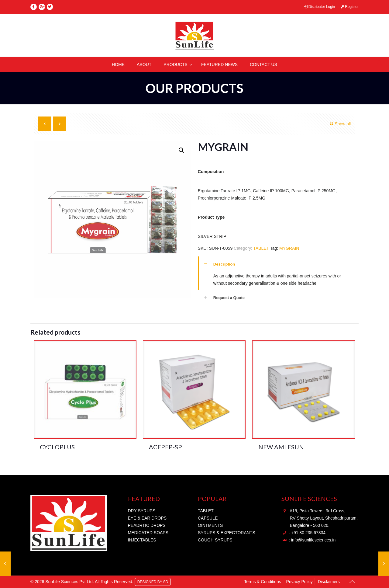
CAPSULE (208, 518)
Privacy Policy (299, 582)
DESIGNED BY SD (153, 582)
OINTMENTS (210, 525)
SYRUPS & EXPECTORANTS (227, 533)
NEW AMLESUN (281, 447)
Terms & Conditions (262, 582)
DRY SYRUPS (142, 511)
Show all (340, 124)
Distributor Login (319, 7)
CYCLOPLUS (57, 447)
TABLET (261, 248)
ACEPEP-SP (165, 447)
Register (349, 7)
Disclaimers (329, 582)
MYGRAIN (289, 248)
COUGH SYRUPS (215, 540)
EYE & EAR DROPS (147, 518)
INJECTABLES (142, 540)
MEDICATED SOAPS (148, 533)
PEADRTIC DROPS (147, 525)
